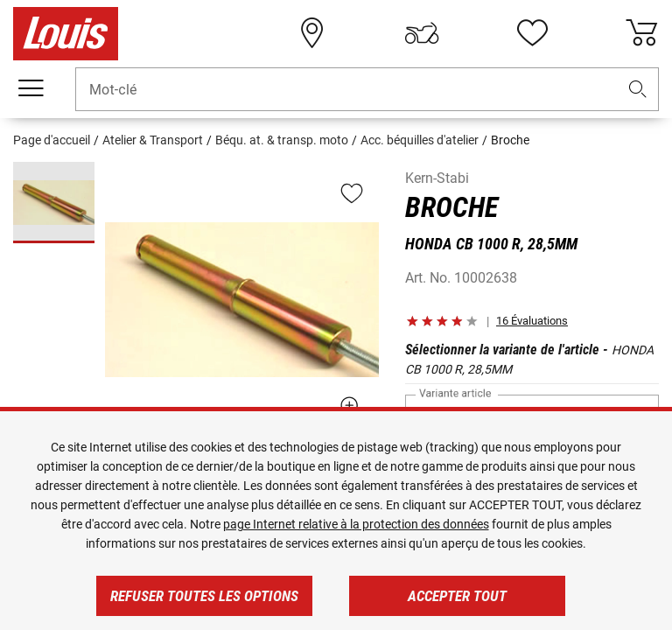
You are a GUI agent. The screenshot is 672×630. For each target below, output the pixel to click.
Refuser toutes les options (204, 596)
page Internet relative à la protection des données (356, 524)
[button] (638, 90)
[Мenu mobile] (31, 88)
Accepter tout (457, 596)
